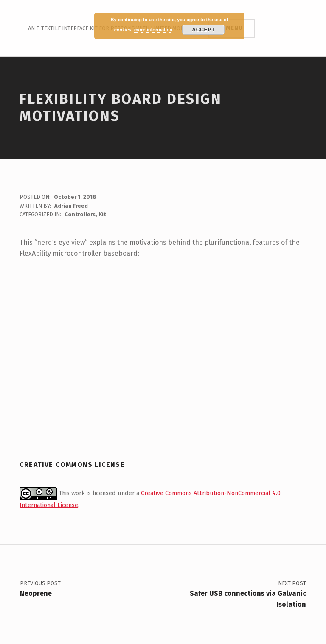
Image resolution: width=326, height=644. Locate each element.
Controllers (80, 214)
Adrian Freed (71, 206)
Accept (203, 30)
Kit (102, 214)
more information (153, 30)
